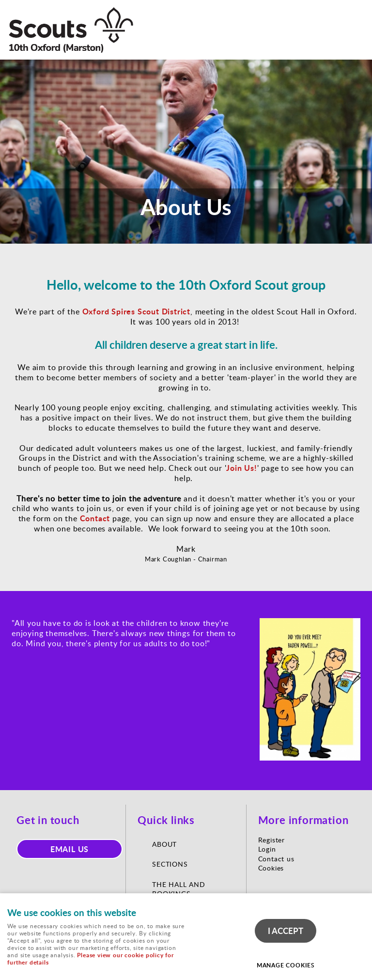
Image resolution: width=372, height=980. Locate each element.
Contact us (276, 859)
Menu (355, 16)
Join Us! (241, 468)
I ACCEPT (286, 931)
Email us (70, 849)
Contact (95, 518)
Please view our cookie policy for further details (90, 959)
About (166, 844)
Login (267, 849)
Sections (170, 864)
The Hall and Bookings (179, 889)
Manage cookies (286, 965)
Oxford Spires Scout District (136, 311)
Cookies (271, 868)
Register (271, 840)
